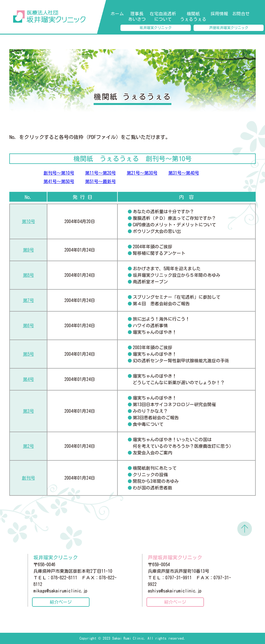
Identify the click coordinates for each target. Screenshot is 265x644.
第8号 (28, 275)
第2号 (28, 446)
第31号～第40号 (184, 173)
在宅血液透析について (163, 16)
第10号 (28, 221)
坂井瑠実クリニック (156, 28)
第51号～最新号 (100, 181)
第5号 (28, 354)
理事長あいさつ (137, 16)
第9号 (28, 250)
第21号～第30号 (142, 173)
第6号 (28, 326)
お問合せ (241, 14)
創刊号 (28, 478)
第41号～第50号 (59, 181)
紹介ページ (61, 602)
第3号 (28, 411)
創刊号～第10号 (59, 173)
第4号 (28, 379)
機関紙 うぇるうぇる (193, 16)
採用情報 (219, 14)
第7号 (28, 300)
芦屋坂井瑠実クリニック (229, 28)
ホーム (117, 14)
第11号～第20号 (100, 173)
